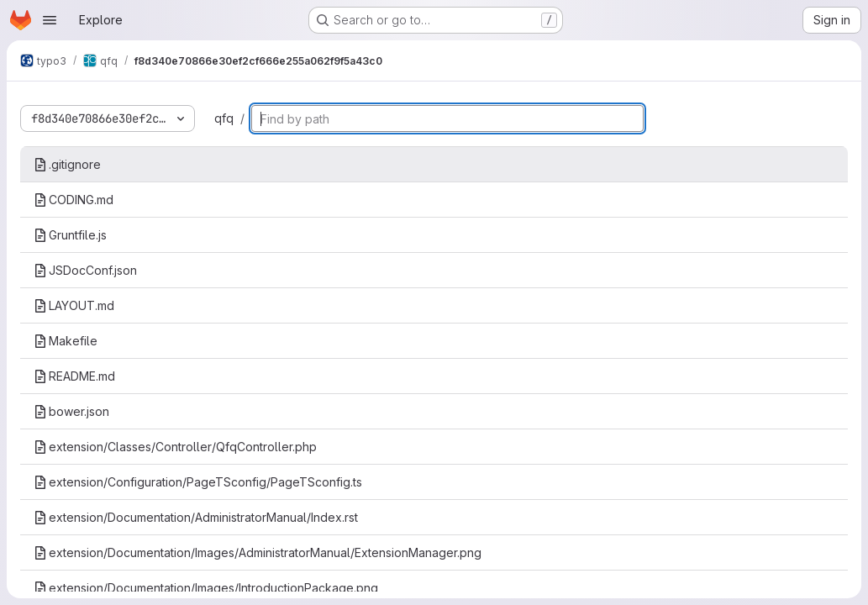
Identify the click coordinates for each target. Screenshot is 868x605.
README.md (74, 376)
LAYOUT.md (74, 305)
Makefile (66, 341)
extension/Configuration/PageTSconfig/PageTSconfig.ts (198, 482)
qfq (224, 118)
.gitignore (67, 164)
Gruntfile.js (70, 235)
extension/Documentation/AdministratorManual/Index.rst (196, 517)
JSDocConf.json (85, 270)
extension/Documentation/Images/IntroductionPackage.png (206, 588)
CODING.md (74, 200)
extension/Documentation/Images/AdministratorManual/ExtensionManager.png (258, 552)
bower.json (71, 411)
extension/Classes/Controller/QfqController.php (175, 447)
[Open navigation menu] (50, 20)
